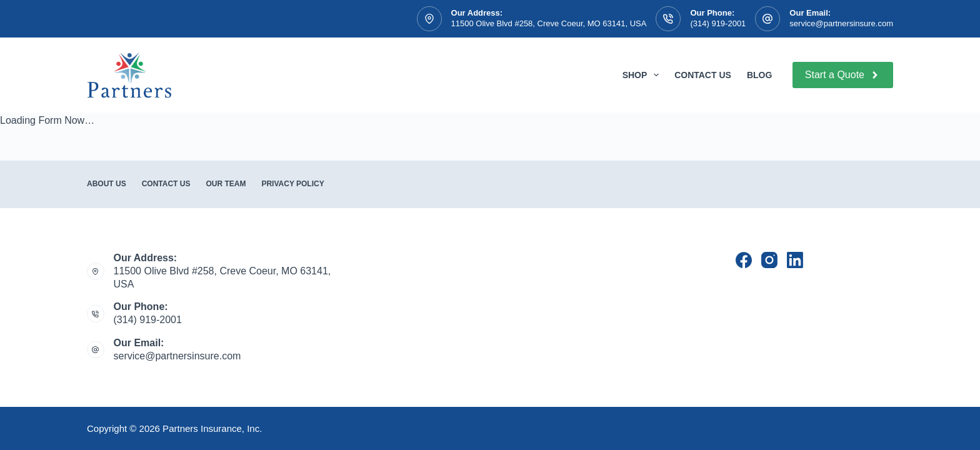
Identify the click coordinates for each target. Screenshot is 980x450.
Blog (759, 75)
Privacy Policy (292, 184)
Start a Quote (843, 75)
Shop (643, 75)
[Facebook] (744, 260)
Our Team (226, 184)
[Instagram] (769, 260)
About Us (107, 184)
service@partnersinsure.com (841, 23)
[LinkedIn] (795, 260)
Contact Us (703, 75)
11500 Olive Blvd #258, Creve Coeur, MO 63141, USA (549, 23)
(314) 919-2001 (718, 23)
